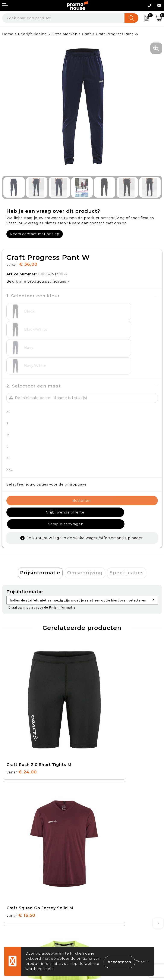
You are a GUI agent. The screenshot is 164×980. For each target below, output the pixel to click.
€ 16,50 (101, 679)
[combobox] (63, 18)
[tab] (40, 525)
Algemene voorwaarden (107, 891)
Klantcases (94, 848)
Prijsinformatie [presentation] (40, 525)
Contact (10, 891)
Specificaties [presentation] (127, 525)
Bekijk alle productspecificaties (38, 281)
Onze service (14, 921)
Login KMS (12, 931)
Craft (87, 34)
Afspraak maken (99, 838)
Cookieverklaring (100, 901)
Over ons (93, 818)
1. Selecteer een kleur (33, 296)
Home (8, 34)
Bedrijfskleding (32, 34)
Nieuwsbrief (96, 828)
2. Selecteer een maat (34, 350)
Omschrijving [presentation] (85, 525)
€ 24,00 (22, 679)
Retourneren (15, 911)
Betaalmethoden (18, 901)
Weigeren (143, 961)
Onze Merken (64, 34)
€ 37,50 (21, 779)
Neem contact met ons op (35, 234)
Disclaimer (94, 921)
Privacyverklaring (101, 911)
